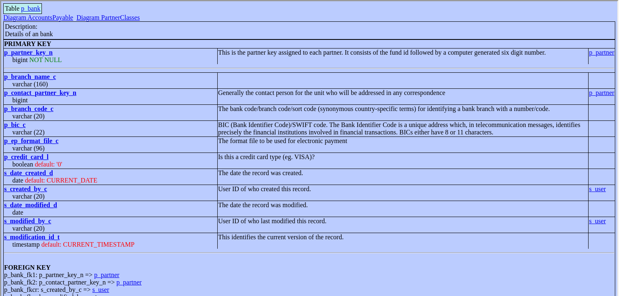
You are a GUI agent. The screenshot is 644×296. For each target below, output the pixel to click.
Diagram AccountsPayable (38, 17)
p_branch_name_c (30, 77)
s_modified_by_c (28, 221)
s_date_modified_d (31, 205)
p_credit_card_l (26, 157)
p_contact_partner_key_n (40, 93)
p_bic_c (15, 125)
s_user (597, 189)
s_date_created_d (29, 173)
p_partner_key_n (28, 52)
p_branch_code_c (29, 109)
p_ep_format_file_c (31, 141)
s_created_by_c (26, 189)
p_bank (31, 8)
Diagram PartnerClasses (108, 17)
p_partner (601, 52)
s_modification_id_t (32, 237)
